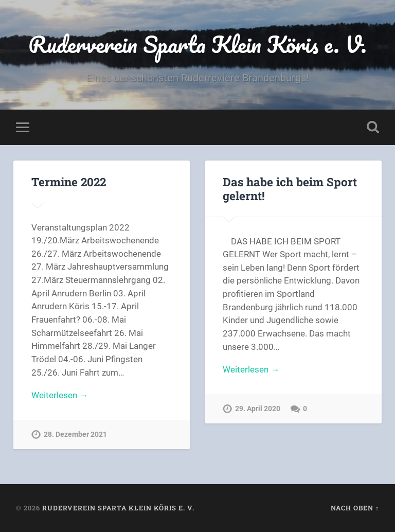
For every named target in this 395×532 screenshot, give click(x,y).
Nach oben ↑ (355, 508)
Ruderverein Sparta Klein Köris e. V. (197, 44)
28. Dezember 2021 (75, 435)
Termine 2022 (69, 182)
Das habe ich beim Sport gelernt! (290, 189)
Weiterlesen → (60, 395)
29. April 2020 (258, 409)
